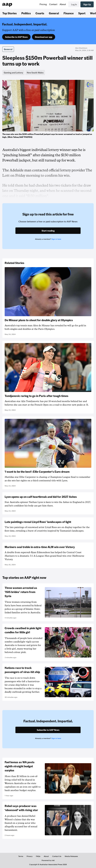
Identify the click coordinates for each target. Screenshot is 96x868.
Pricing (43, 4)
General (54, 13)
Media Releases (71, 856)
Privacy (30, 856)
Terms (21, 856)
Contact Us (57, 856)
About (63, 4)
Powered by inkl (48, 860)
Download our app (44, 37)
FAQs (38, 856)
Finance (69, 13)
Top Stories (10, 13)
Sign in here (56, 239)
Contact (53, 4)
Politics (26, 13)
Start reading (48, 231)
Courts (40, 13)
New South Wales (35, 73)
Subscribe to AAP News (16, 37)
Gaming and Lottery (13, 73)
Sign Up (87, 4)
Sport (82, 13)
